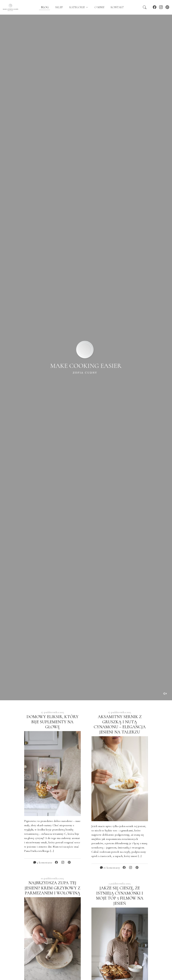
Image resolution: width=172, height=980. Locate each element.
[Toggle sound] (165, 694)
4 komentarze (43, 862)
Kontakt (117, 7)
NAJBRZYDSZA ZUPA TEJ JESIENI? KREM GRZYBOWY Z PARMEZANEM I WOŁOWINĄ (52, 888)
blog (44, 7)
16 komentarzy (110, 868)
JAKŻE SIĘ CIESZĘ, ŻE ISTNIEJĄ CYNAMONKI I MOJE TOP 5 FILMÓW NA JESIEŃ (120, 896)
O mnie (99, 7)
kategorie (77, 7)
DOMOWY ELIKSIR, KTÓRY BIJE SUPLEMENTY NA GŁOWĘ (52, 722)
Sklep (59, 7)
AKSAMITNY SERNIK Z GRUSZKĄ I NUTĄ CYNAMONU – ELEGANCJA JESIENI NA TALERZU (120, 724)
